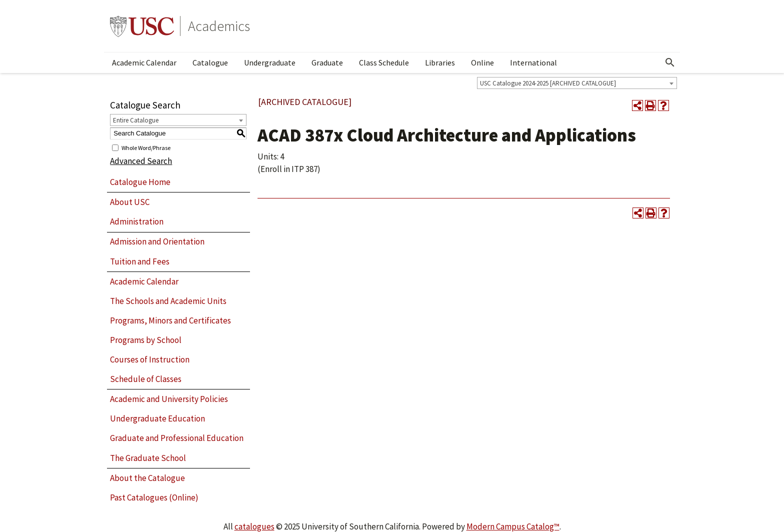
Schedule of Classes (146, 379)
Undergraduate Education (157, 418)
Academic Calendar (144, 62)
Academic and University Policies (169, 399)
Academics (219, 26)
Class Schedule (384, 62)
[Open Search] (670, 62)
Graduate (327, 62)
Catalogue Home (140, 182)
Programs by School (146, 340)
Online (482, 62)
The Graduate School (148, 458)
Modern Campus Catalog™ (513, 526)
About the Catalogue (147, 478)
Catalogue (210, 62)
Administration (137, 221)
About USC (130, 202)
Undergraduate (270, 62)
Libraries (440, 62)
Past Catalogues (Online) (154, 497)
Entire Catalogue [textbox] (136, 120)
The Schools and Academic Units (168, 301)
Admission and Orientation (157, 241)
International (533, 62)
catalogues (254, 526)
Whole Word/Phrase (146, 147)
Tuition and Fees (140, 261)
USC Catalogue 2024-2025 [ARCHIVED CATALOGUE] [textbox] (548, 83)
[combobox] (577, 83)
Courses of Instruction (150, 359)
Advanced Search (141, 161)
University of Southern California (142, 26)
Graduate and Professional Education (177, 438)
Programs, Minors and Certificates (170, 320)
